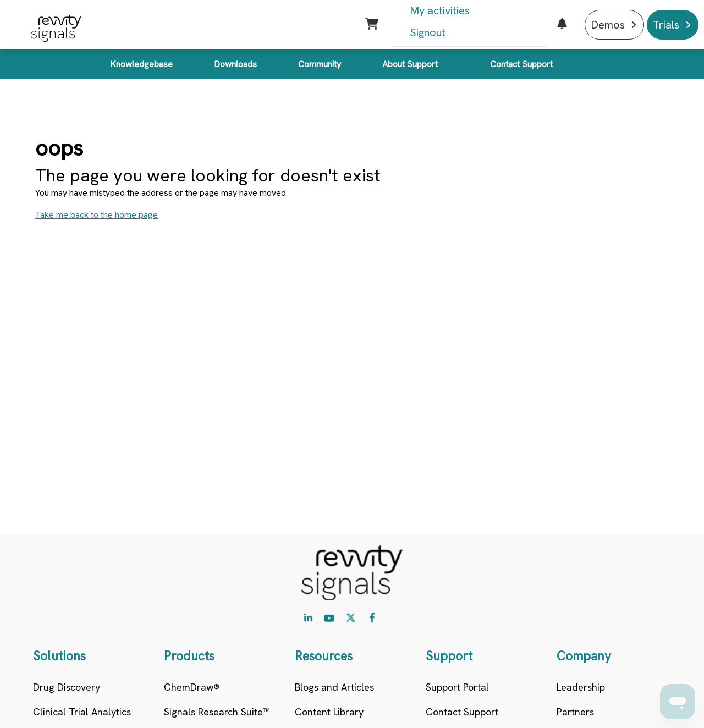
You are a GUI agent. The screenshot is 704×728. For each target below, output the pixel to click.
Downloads (235, 64)
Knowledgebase (141, 64)
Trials (666, 25)
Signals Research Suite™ (217, 712)
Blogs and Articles (334, 687)
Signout (428, 32)
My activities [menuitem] (440, 10)
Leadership (581, 687)
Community (320, 64)
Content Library (329, 712)
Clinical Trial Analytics (82, 712)
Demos (608, 25)
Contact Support (521, 64)
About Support (410, 64)
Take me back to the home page (97, 215)
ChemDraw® (192, 687)
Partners (575, 712)
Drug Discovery (67, 687)
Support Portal (457, 687)
